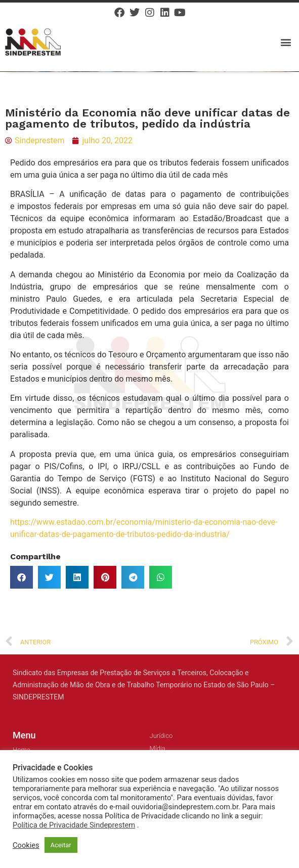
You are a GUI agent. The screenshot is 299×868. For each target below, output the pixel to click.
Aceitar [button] (61, 845)
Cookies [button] (26, 845)
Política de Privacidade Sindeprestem (74, 825)
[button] (286, 42)
